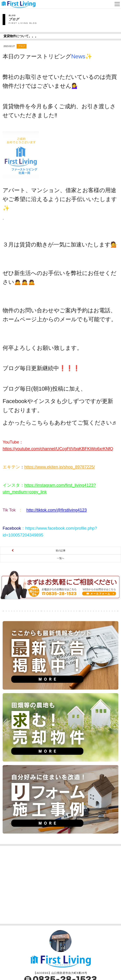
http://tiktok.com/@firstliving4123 (57, 464)
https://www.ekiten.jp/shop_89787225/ (60, 420)
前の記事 (61, 504)
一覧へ (61, 512)
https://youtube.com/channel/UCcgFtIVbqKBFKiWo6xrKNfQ (58, 402)
